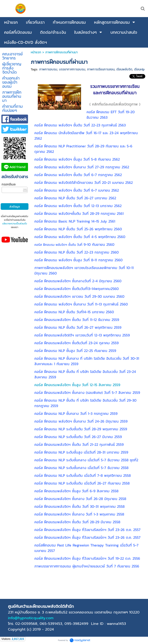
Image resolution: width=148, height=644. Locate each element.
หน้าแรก (36, 52)
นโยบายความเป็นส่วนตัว (15, 223)
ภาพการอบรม (48, 69)
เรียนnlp (139, 69)
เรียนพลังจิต (124, 69)
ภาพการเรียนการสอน (101, 69)
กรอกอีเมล (9, 184)
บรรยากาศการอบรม (72, 69)
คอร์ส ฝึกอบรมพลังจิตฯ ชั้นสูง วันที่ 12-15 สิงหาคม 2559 (77, 385)
